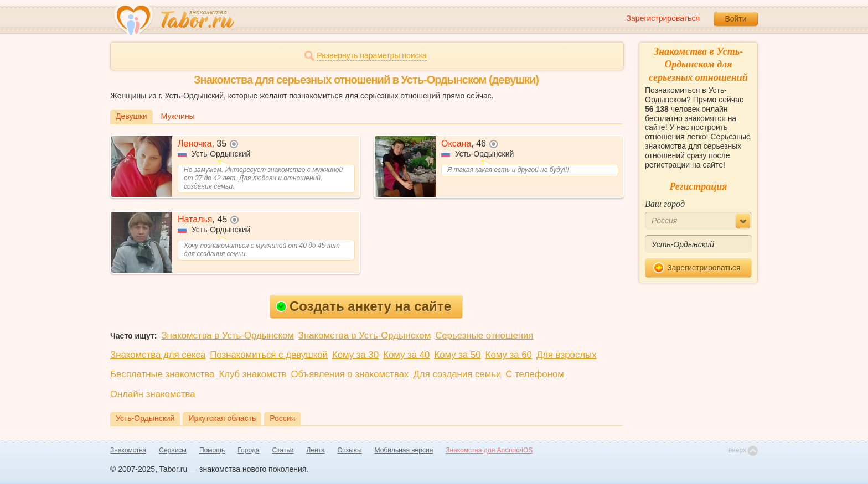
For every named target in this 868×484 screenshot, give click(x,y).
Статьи (283, 450)
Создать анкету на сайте (363, 306)
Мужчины (178, 116)
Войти (735, 19)
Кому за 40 (406, 355)
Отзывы (350, 450)
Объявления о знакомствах (350, 374)
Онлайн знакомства (153, 394)
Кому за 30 (355, 355)
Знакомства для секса (158, 355)
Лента (315, 450)
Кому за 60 (509, 355)
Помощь (212, 450)
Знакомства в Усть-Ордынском (227, 335)
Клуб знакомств (252, 374)
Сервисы (173, 450)
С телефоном (534, 374)
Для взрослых (567, 355)
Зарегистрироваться (663, 18)
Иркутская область (222, 418)
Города (248, 450)
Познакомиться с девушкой (269, 355)
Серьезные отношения (484, 335)
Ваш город (665, 204)
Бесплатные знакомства (162, 374)
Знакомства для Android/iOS (489, 450)
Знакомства (128, 450)
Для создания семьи (457, 374)
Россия (282, 418)
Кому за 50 (457, 355)
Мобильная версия (404, 450)
